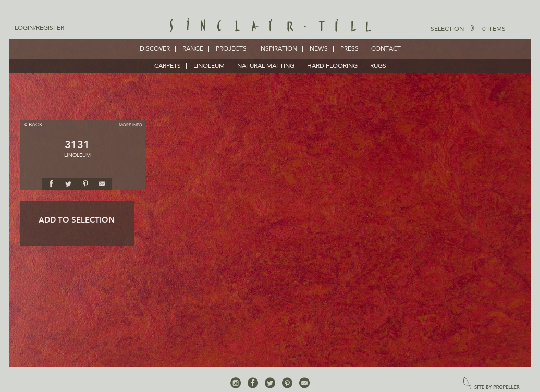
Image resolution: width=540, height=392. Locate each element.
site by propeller (492, 384)
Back (33, 124)
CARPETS (168, 66)
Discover (155, 49)
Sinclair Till (270, 26)
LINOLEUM (209, 66)
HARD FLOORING (332, 66)
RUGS (378, 66)
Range (193, 49)
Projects (231, 49)
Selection (468, 29)
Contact (386, 49)
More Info (131, 125)
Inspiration (278, 49)
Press (349, 49)
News (319, 49)
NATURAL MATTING (266, 66)
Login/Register (39, 28)
